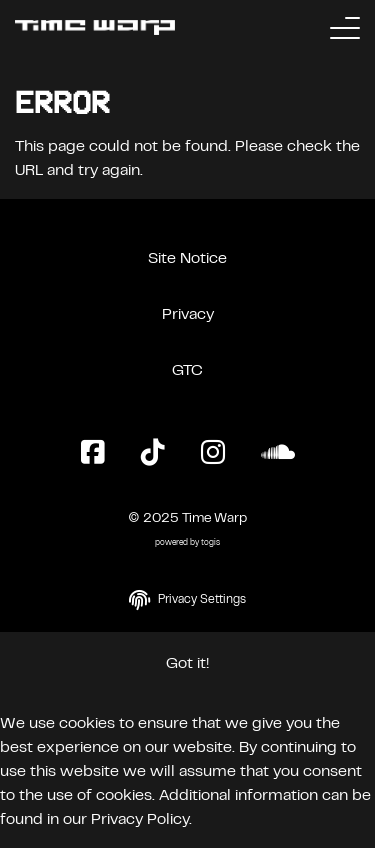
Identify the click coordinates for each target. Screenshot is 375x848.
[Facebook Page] (93, 454)
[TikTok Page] (153, 454)
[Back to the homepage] (95, 27)
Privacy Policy (140, 820)
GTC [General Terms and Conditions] (187, 371)
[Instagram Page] (213, 454)
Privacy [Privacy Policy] (188, 315)
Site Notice (187, 259)
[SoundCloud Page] (278, 454)
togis (210, 543)
